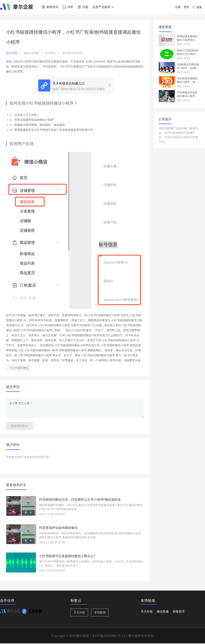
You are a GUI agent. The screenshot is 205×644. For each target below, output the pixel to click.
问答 (68, 7)
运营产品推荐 (104, 7)
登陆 (186, 7)
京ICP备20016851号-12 (109, 636)
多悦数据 (100, 612)
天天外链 (31, 115)
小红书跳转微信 (19, 368)
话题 (83, 7)
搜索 (197, 7)
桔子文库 (12, 53)
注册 (178, 7)
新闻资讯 (50, 7)
